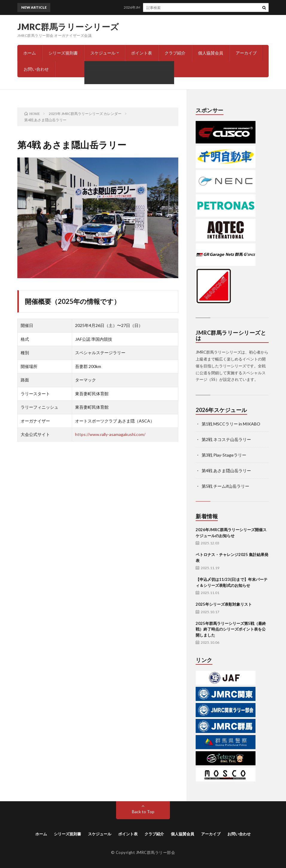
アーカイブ (246, 53)
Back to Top (143, 812)
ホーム (30, 53)
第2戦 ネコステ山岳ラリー (226, 439)
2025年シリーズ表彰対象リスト (224, 604)
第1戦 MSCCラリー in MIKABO (231, 424)
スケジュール (103, 53)
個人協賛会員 (211, 53)
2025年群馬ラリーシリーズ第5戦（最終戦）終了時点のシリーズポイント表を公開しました (231, 629)
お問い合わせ (36, 69)
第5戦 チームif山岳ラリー (225, 486)
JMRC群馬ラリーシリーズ (68, 27)
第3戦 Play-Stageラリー (224, 455)
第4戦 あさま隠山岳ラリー (226, 471)
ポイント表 (142, 53)
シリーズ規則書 (63, 53)
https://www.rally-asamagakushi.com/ (110, 434)
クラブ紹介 (175, 53)
